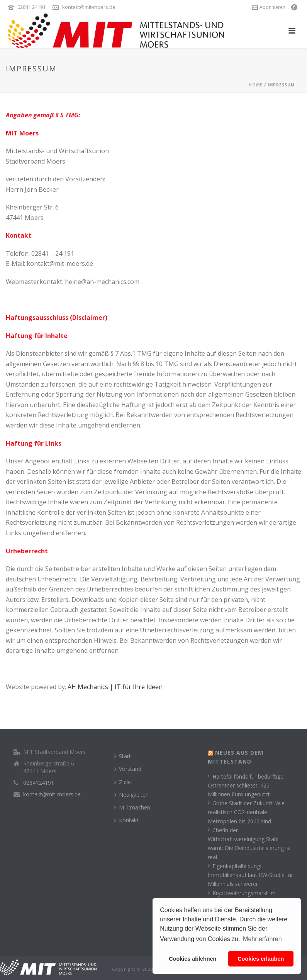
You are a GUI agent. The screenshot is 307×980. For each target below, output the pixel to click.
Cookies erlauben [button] (261, 959)
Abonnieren (269, 7)
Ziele (123, 782)
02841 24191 (31, 7)
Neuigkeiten (131, 795)
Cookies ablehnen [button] (193, 959)
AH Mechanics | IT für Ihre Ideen (115, 687)
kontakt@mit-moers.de (89, 7)
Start (123, 756)
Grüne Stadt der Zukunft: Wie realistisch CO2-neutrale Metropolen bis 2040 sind (246, 812)
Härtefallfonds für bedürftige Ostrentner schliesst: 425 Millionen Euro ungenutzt (246, 785)
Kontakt (126, 820)
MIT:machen (132, 807)
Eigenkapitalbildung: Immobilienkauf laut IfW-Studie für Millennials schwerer (250, 875)
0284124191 (39, 783)
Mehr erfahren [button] (262, 939)
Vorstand (128, 769)
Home (256, 85)
